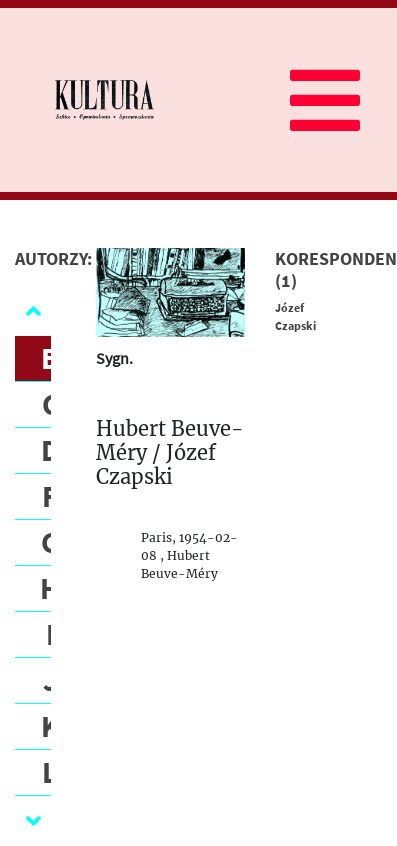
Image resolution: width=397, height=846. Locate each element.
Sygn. (114, 358)
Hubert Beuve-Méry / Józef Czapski (170, 453)
